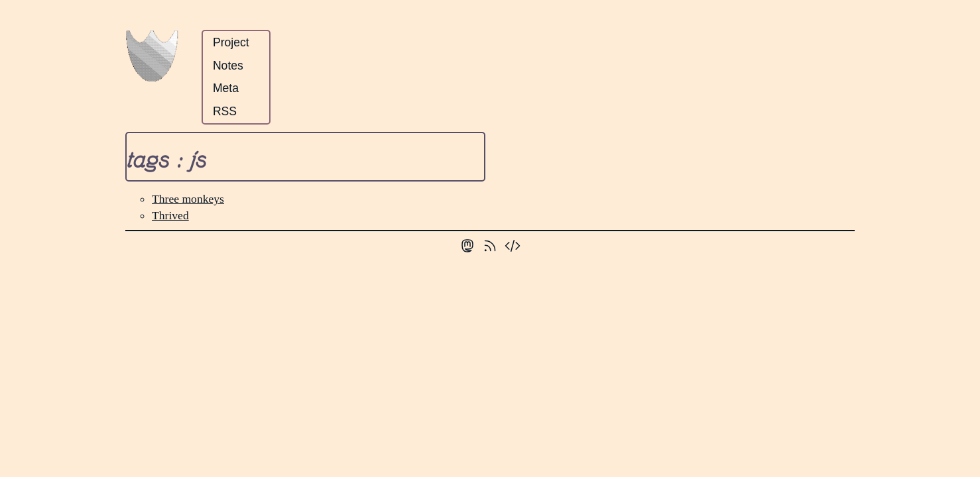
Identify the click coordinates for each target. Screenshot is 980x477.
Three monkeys (188, 199)
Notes (228, 66)
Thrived (170, 215)
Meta (226, 88)
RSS (225, 111)
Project (231, 42)
